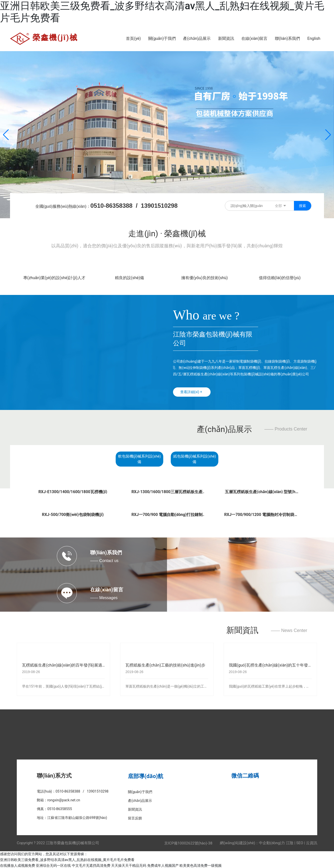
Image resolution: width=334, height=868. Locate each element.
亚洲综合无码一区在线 (53, 865)
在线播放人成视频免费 (18, 865)
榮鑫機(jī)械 (55, 37)
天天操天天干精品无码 (129, 865)
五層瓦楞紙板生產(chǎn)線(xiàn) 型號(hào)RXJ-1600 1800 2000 (261, 493)
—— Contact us (104, 560)
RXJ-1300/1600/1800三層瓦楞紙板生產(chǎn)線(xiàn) (167, 493)
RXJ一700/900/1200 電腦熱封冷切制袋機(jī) (261, 516)
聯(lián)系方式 (54, 775)
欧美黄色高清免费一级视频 (201, 865)
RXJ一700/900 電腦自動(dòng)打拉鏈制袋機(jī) (167, 516)
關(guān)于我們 (140, 791)
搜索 (302, 206)
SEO (300, 842)
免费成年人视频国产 (163, 865)
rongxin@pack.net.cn (64, 799)
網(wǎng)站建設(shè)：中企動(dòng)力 (252, 842)
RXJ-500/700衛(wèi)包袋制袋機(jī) (73, 514)
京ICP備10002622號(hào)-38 (188, 842)
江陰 (290, 842)
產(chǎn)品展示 (224, 429)
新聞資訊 (242, 630)
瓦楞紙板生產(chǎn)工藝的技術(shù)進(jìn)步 (165, 665)
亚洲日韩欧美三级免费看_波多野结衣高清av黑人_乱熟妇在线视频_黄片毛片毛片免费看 (67, 859)
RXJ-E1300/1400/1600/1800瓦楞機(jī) (73, 491)
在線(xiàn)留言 (107, 589)
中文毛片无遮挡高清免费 (91, 865)
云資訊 (312, 842)
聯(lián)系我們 (106, 552)
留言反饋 (135, 817)
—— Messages (104, 597)
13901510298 (159, 206)
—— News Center (289, 630)
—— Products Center (286, 429)
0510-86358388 (111, 206)
